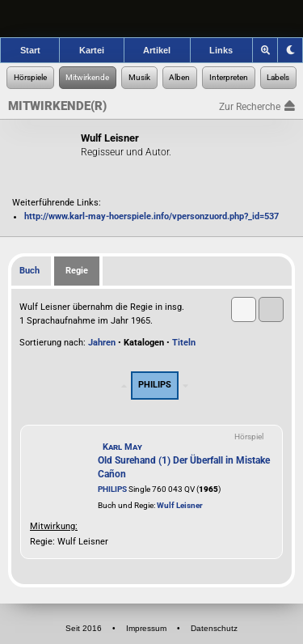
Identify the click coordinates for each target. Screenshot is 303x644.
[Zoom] (265, 50)
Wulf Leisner (180, 505)
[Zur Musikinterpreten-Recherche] (229, 78)
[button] (244, 309)
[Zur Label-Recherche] (279, 78)
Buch (29, 271)
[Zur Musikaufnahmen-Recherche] (139, 78)
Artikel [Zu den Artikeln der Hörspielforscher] (157, 50)
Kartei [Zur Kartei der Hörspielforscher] (92, 50)
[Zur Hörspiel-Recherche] (30, 78)
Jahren (102, 343)
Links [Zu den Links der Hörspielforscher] (221, 50)
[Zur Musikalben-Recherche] (180, 78)
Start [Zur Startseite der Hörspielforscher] (30, 50)
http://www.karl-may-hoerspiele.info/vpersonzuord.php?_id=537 (151, 216)
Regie (77, 271)
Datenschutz (214, 628)
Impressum (146, 628)
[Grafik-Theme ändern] (290, 50)
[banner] (151, 19)
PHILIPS (112, 489)
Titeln (184, 343)
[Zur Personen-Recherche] (88, 78)
